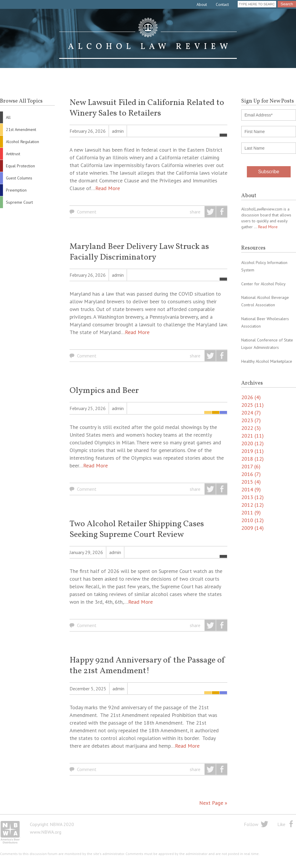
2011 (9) (251, 512)
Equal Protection (20, 166)
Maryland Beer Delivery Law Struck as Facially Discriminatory (139, 252)
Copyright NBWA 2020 (52, 824)
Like (281, 824)
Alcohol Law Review (148, 38)
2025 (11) (252, 405)
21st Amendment (21, 129)
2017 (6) (251, 466)
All (8, 117)
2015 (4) (251, 482)
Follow (251, 824)
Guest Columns (19, 178)
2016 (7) (251, 474)
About (202, 4)
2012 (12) (252, 505)
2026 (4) (251, 397)
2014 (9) (251, 489)
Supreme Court (19, 202)
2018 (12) (252, 459)
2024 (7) (251, 413)
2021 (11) (252, 436)
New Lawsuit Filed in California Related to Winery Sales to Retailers (147, 108)
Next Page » (213, 803)
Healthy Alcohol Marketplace (267, 361)
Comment (87, 212)
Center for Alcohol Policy (263, 284)
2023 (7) (251, 420)
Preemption (16, 190)
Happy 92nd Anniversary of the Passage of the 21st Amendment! (148, 666)
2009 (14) (252, 528)
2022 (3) (251, 428)
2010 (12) (252, 520)
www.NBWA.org (46, 832)
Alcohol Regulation (22, 142)
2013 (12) (252, 497)
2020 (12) (252, 443)
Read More (108, 188)
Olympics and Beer (104, 391)
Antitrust (13, 154)
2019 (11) (252, 451)
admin (118, 131)
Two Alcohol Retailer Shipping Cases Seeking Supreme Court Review (137, 529)
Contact (222, 4)
